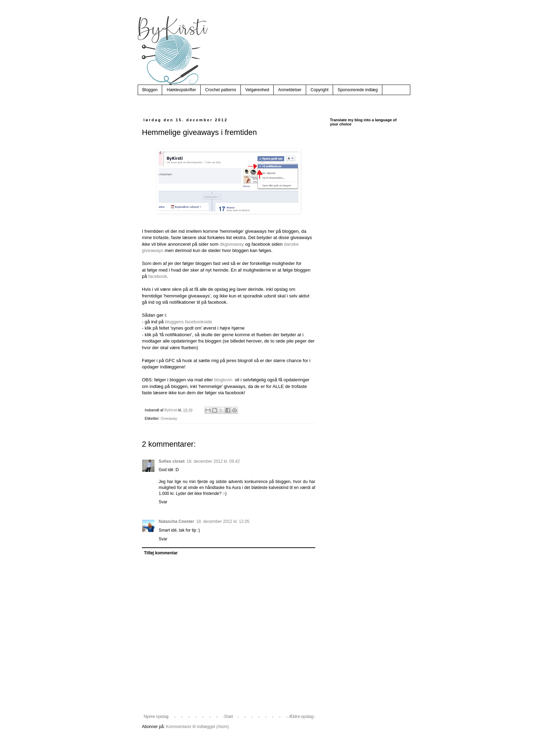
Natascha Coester (176, 521)
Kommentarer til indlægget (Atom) (197, 727)
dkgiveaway (232, 244)
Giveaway (169, 418)
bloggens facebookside (189, 322)
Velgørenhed (257, 90)
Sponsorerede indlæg (358, 90)
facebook (158, 276)
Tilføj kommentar (161, 553)
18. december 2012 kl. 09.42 (213, 461)
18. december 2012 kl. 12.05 (223, 521)
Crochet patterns (221, 90)
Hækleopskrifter (181, 90)
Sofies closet (172, 461)
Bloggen (150, 90)
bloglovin (223, 380)
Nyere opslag (156, 717)
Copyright (320, 90)
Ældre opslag (301, 717)
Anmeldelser (290, 90)
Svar (163, 502)
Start (228, 717)
